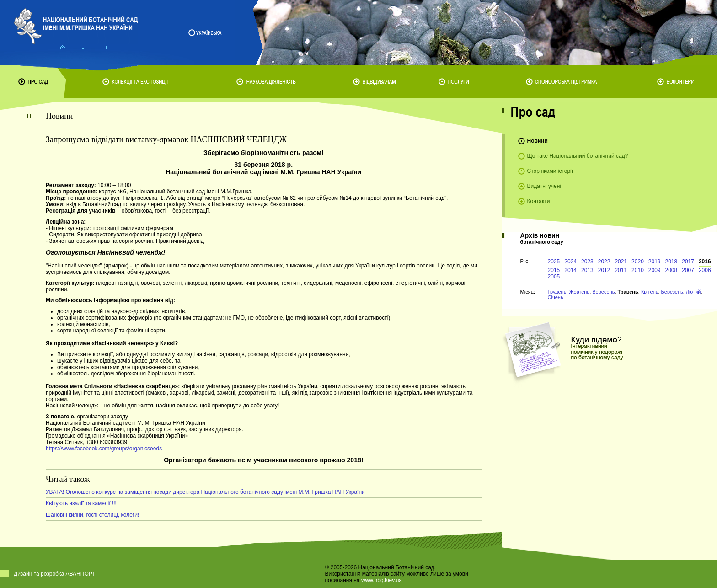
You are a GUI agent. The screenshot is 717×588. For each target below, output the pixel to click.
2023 (587, 262)
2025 (554, 262)
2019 (655, 262)
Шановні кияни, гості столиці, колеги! (92, 515)
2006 (705, 270)
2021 (621, 262)
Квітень (650, 292)
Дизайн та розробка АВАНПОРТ (55, 574)
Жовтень (580, 292)
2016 (705, 262)
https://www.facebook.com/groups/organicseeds (104, 449)
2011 (621, 270)
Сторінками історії (550, 171)
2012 (604, 270)
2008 (672, 270)
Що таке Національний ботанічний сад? (578, 156)
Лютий (693, 292)
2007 (688, 270)
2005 (554, 277)
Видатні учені (544, 186)
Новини (538, 141)
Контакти (539, 201)
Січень (556, 297)
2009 (655, 270)
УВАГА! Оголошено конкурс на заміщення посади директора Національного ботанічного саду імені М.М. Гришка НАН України (205, 492)
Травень (628, 292)
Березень (672, 292)
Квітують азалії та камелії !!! (81, 503)
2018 (672, 262)
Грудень (557, 292)
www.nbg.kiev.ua (382, 580)
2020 (638, 262)
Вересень (603, 292)
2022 (604, 262)
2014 (570, 270)
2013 (587, 270)
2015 (554, 270)
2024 (570, 262)
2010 (638, 270)
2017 (688, 262)
